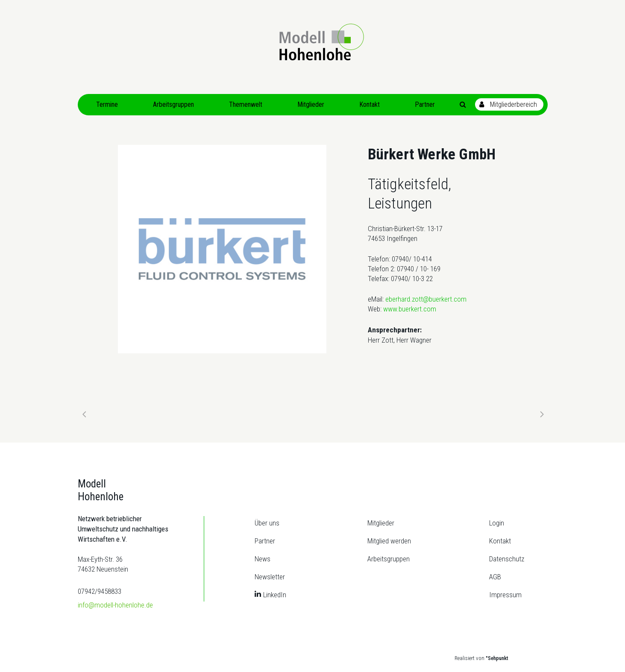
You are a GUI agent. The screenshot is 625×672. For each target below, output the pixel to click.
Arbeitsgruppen (389, 559)
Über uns (267, 523)
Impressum (505, 595)
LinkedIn (275, 595)
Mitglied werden (389, 541)
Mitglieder (381, 523)
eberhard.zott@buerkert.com (426, 299)
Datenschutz (507, 559)
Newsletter (270, 577)
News (263, 559)
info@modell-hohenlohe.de (115, 605)
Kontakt (500, 541)
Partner (265, 541)
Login (497, 523)
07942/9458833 (100, 591)
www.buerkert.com (410, 309)
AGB (495, 577)
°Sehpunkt (497, 658)
